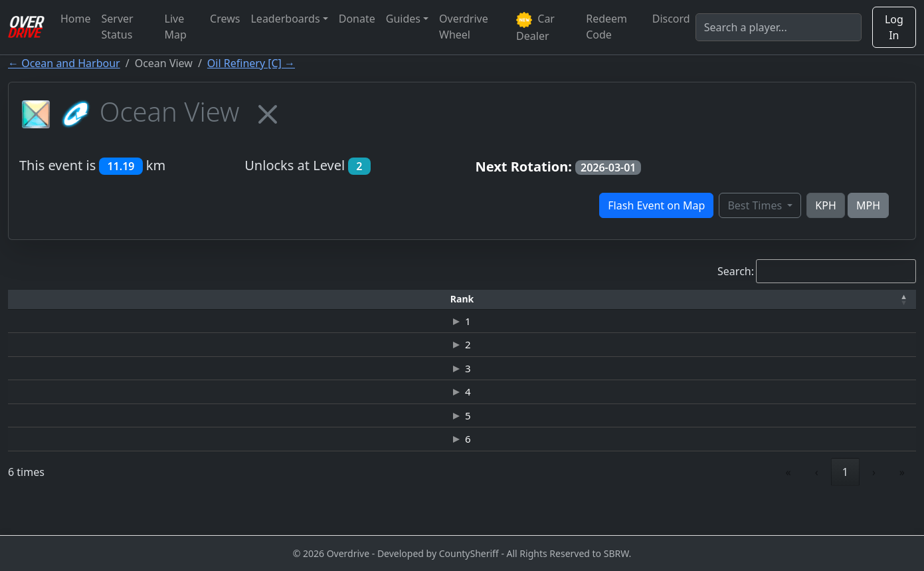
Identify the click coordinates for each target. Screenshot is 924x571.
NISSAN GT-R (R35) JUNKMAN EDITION (406, 323)
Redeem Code (606, 27)
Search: (736, 271)
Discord (671, 19)
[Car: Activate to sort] (406, 299)
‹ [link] (817, 502)
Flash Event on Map (656, 205)
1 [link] (845, 502)
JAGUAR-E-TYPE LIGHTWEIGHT (406, 466)
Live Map (176, 27)
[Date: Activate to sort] (781, 299)
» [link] (902, 502)
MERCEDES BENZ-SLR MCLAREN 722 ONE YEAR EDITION (405, 437)
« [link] (788, 502)
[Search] (779, 27)
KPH (825, 205)
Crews (225, 19)
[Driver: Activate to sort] (135, 299)
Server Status (118, 27)
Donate (357, 19)
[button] (38, 299)
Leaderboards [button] (285, 19)
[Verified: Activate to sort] (877, 299)
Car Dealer (535, 27)
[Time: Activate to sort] (231, 299)
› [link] (874, 502)
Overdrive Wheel (464, 27)
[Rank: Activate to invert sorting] (38, 299)
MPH (868, 205)
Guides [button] (403, 19)
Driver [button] (135, 299)
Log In (894, 27)
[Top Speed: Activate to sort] (598, 299)
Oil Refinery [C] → (251, 63)
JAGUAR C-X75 (405, 352)
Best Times (756, 205)
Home (76, 19)
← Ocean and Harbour (64, 63)
